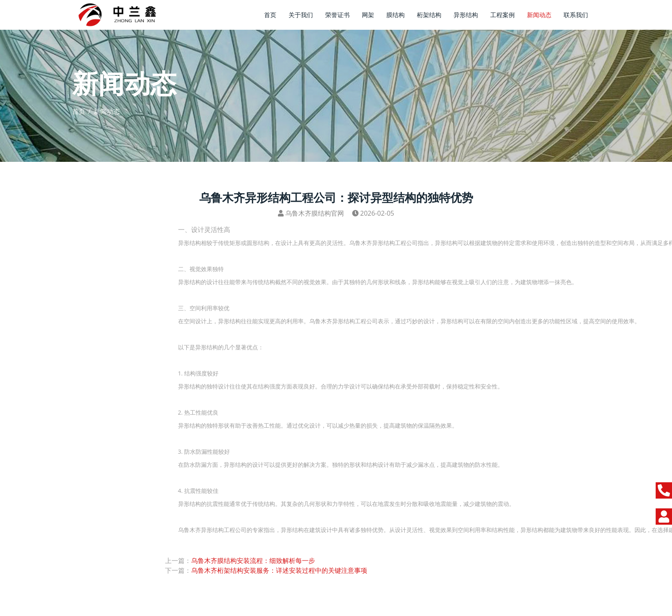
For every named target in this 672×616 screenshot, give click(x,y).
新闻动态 (539, 15)
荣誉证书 (337, 15)
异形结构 (466, 15)
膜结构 (395, 15)
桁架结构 (429, 15)
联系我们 (576, 15)
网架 (368, 15)
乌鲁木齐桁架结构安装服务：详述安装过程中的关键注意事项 (279, 570)
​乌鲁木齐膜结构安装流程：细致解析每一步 (253, 561)
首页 (270, 15)
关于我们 (301, 15)
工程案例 (502, 15)
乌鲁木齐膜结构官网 (315, 213)
